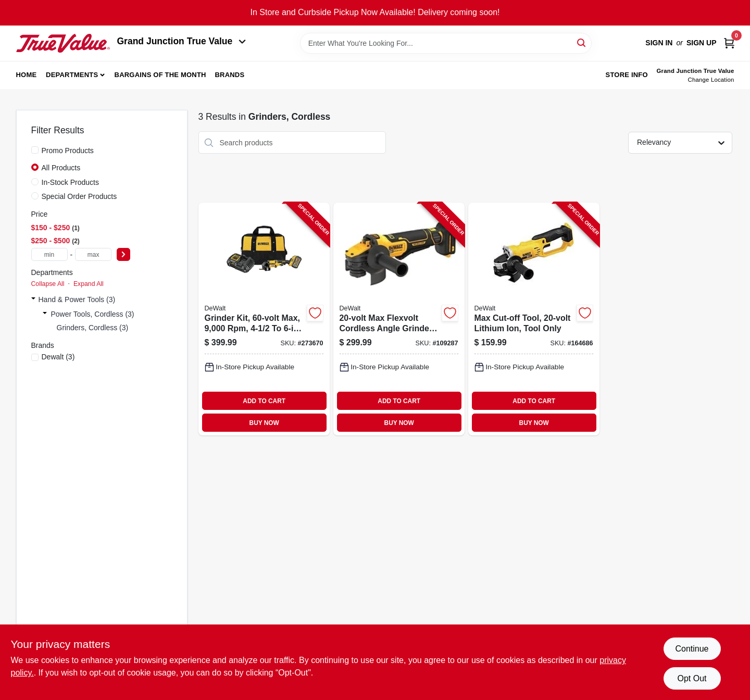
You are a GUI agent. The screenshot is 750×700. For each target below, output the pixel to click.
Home (27, 75)
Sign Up (702, 43)
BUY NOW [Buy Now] (264, 423)
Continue (692, 649)
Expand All (89, 284)
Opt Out (692, 678)
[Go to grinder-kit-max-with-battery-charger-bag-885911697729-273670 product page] (264, 319)
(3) (58, 357)
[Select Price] (123, 254)
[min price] (49, 254)
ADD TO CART (264, 401)
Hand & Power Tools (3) (77, 299)
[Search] (582, 42)
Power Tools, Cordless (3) (93, 314)
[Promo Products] (35, 150)
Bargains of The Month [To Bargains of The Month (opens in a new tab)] (160, 75)
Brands (229, 75)
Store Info (627, 75)
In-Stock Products (71, 182)
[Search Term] (446, 43)
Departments (72, 75)
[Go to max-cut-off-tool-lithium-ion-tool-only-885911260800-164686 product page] (534, 319)
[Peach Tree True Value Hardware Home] (63, 43)
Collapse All (48, 284)
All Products (61, 168)
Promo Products (68, 151)
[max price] (93, 254)
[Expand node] (33, 299)
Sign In (659, 43)
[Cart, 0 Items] (729, 43)
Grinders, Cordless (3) (93, 328)
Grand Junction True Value (182, 41)
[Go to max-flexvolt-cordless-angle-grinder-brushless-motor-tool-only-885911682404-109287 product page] (399, 319)
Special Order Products (79, 196)
